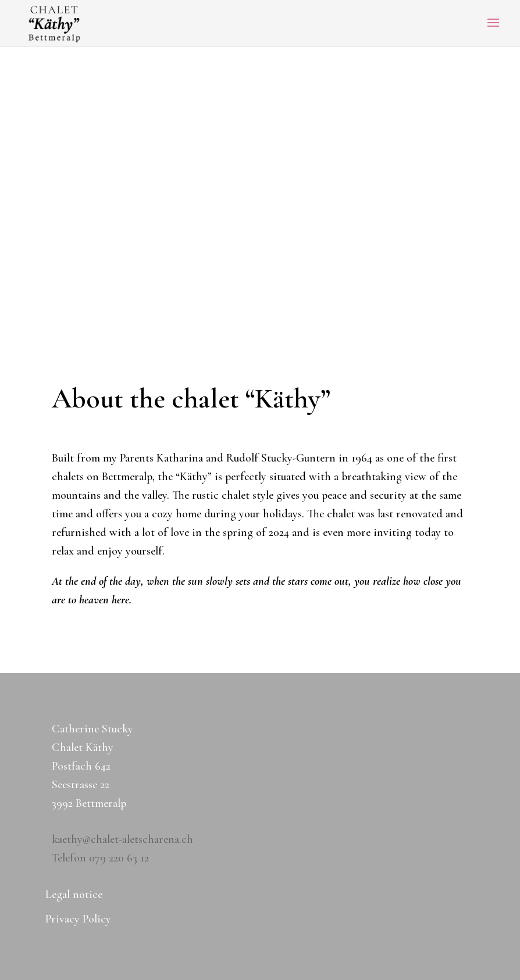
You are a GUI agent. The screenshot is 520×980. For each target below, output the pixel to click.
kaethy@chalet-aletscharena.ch (122, 839)
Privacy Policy (78, 920)
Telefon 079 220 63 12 (100, 858)
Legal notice (74, 896)
